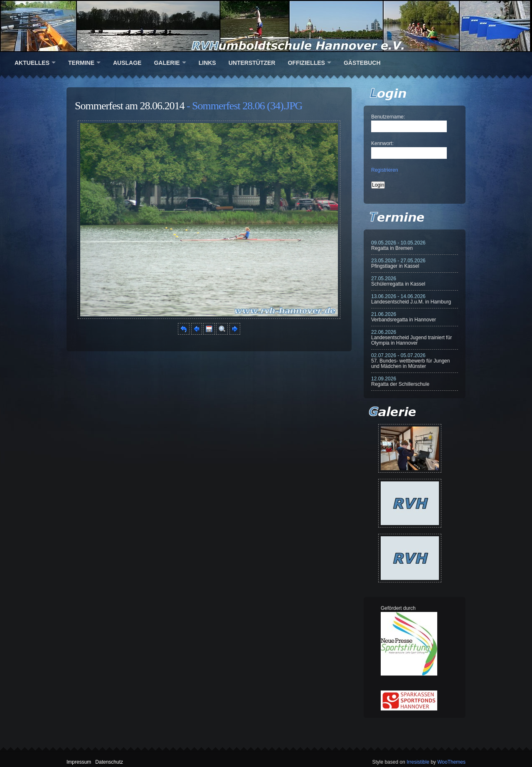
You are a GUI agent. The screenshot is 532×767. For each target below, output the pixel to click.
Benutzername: (388, 117)
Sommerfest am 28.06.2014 (129, 106)
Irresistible (418, 762)
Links (207, 63)
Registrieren (385, 170)
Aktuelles (32, 63)
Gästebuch (362, 63)
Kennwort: (382, 143)
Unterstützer (252, 63)
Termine (81, 63)
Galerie (167, 63)
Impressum (79, 762)
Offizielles (306, 63)
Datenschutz (109, 762)
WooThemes (451, 762)
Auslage (127, 63)
